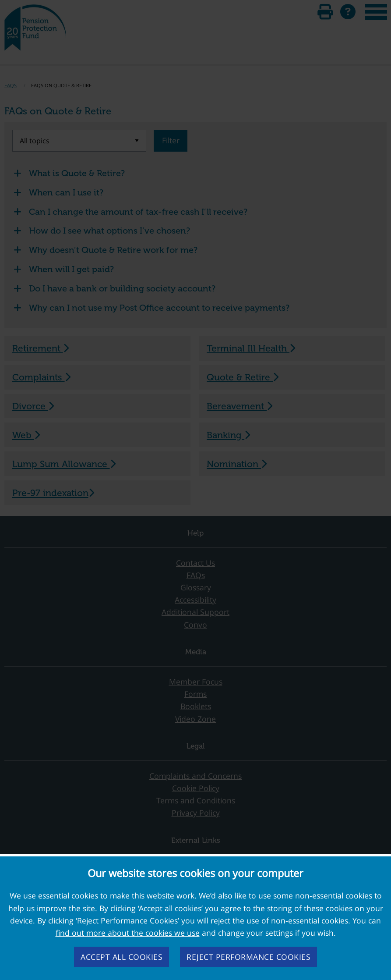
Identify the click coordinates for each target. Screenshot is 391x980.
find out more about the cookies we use (128, 933)
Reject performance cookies (248, 957)
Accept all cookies (122, 957)
